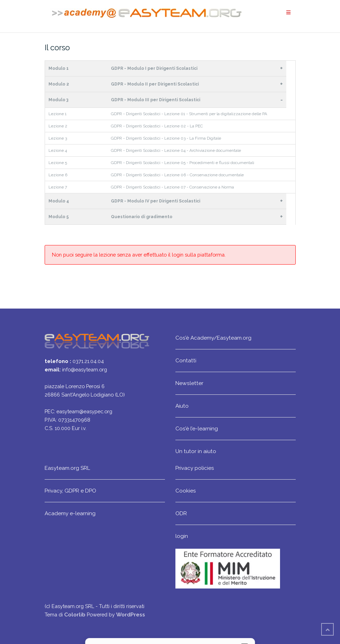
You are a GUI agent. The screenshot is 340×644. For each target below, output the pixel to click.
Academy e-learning (70, 513)
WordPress (131, 615)
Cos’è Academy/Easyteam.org (213, 338)
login (182, 536)
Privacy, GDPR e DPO (70, 491)
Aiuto (182, 406)
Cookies (186, 491)
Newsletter (189, 383)
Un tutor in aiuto (196, 451)
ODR (181, 513)
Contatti (186, 360)
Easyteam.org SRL (67, 468)
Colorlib (75, 615)
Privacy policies (195, 468)
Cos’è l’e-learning (197, 428)
